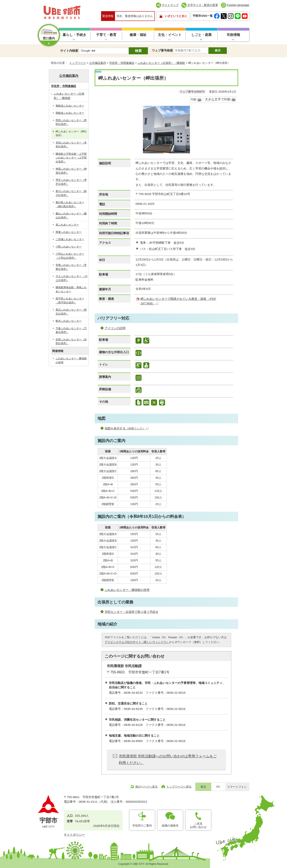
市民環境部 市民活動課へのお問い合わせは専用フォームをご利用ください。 (168, 759)
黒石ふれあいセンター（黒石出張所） (71, 312)
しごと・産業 (201, 35)
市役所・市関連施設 (122, 63)
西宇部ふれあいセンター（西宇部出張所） (70, 301)
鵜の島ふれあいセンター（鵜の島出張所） (70, 204)
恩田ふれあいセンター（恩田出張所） (71, 122)
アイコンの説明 (115, 328)
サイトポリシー (74, 835)
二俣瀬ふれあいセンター (70, 239)
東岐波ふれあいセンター (70, 106)
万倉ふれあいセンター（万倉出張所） (71, 330)
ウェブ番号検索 (162, 50)
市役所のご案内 (142, 825)
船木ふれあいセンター (69, 321)
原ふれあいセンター (67, 225)
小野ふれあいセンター (69, 247)
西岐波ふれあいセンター (70, 113)
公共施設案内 (98, 63)
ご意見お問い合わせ (198, 825)
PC (218, 787)
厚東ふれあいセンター (69, 232)
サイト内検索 (69, 51)
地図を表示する (127, 428)
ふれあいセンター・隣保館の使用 (127, 590)
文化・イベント (170, 35)
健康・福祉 (138, 35)
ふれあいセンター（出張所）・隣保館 (161, 63)
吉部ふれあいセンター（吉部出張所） (71, 341)
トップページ (78, 63)
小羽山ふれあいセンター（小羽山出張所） (70, 256)
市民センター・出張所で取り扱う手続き (132, 612)
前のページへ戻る (146, 787)
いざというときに (176, 16)
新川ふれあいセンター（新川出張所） (71, 193)
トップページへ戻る (179, 787)
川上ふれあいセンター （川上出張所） (72, 278)
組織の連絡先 (170, 825)
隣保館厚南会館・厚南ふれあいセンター (71, 289)
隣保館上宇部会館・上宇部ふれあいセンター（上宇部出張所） (71, 158)
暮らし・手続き (74, 35)
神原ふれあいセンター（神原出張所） (71, 171)
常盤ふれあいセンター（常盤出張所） (71, 267)
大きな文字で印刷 (218, 99)
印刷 (194, 100)
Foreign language (238, 5)
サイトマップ (170, 5)
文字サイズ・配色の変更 (203, 5)
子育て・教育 (106, 35)
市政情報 (233, 35)
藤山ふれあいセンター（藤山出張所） (71, 216)
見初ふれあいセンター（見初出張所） (71, 145)
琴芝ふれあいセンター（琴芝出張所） (71, 182)
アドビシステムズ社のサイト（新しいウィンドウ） (137, 642)
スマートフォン (237, 787)
